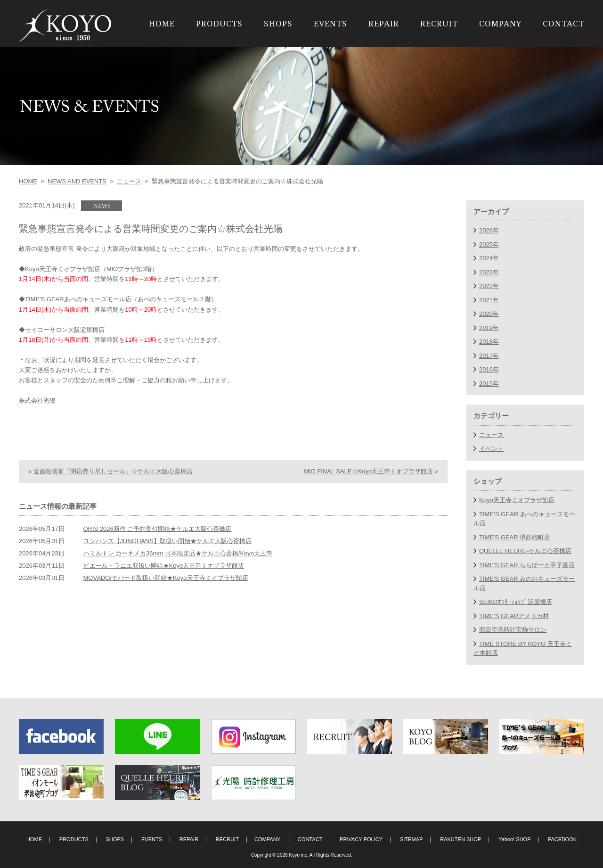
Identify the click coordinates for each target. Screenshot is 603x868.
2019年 (489, 328)
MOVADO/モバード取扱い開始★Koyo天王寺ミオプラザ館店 (166, 596)
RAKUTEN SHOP (460, 839)
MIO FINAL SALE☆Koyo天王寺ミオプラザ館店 (368, 490)
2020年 (489, 314)
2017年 (489, 356)
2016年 (489, 369)
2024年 (489, 258)
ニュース (129, 181)
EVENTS (330, 23)
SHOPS (278, 23)
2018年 (489, 342)
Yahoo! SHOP (515, 839)
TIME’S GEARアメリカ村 (514, 616)
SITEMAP (412, 839)
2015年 (489, 384)
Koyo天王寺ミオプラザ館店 (517, 500)
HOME (162, 23)
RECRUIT (439, 23)
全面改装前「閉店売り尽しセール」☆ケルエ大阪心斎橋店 (113, 490)
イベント (491, 449)
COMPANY (500, 23)
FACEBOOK (562, 839)
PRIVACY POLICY (361, 839)
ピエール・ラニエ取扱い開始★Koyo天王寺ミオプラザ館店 (164, 584)
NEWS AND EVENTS (77, 181)
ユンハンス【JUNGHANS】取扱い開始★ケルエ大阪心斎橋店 (168, 559)
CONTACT (563, 23)
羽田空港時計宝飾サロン (513, 630)
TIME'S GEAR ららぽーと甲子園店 (527, 565)
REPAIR (384, 23)
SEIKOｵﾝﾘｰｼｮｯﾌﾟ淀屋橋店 (516, 602)
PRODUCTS (219, 23)
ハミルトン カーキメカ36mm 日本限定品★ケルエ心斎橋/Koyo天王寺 (178, 572)
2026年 (489, 230)
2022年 (489, 286)
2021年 (489, 300)
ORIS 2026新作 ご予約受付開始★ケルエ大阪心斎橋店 (158, 547)
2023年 (489, 272)
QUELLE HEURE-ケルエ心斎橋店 (525, 551)
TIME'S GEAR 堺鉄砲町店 (515, 537)
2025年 (489, 244)
